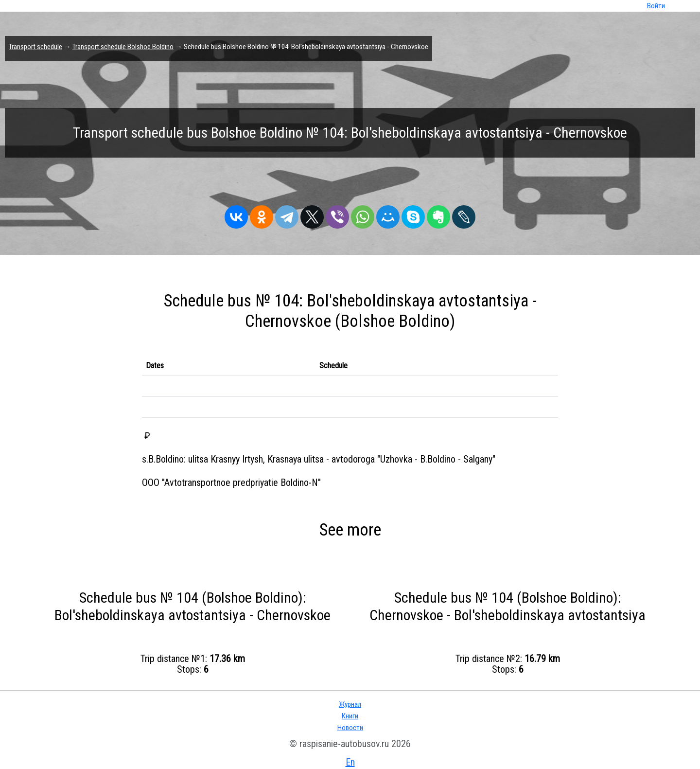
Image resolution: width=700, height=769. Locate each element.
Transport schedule (35, 47)
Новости (350, 728)
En (350, 762)
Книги (350, 716)
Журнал (350, 704)
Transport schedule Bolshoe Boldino (123, 47)
